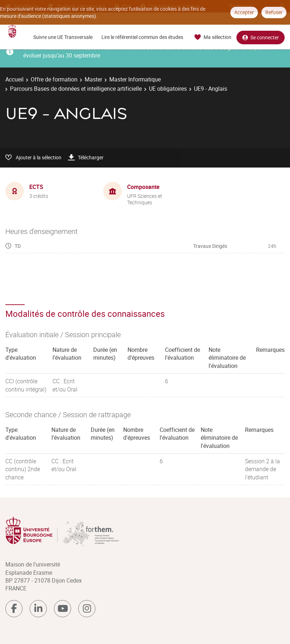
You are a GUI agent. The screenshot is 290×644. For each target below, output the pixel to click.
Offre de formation (54, 79)
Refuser (274, 12)
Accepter (244, 12)
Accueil (14, 79)
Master (93, 79)
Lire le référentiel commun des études (142, 37)
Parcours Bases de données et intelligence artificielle (76, 89)
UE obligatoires (168, 89)
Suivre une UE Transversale (63, 37)
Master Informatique (135, 79)
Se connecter (261, 37)
